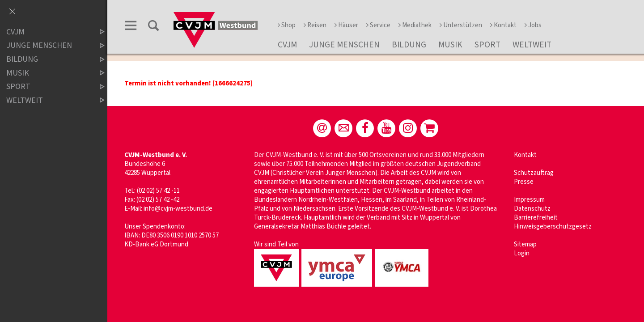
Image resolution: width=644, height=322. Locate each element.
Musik (450, 45)
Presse (524, 182)
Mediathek (415, 25)
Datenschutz (532, 209)
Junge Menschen (344, 45)
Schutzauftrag (534, 173)
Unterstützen (461, 25)
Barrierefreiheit (536, 218)
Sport (487, 45)
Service (378, 25)
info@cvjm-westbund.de (178, 209)
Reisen (315, 25)
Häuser (346, 25)
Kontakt (503, 25)
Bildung (409, 45)
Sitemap (525, 244)
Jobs (533, 25)
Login (522, 253)
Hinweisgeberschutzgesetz (553, 227)
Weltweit (532, 45)
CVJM (287, 45)
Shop (287, 25)
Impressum (529, 200)
